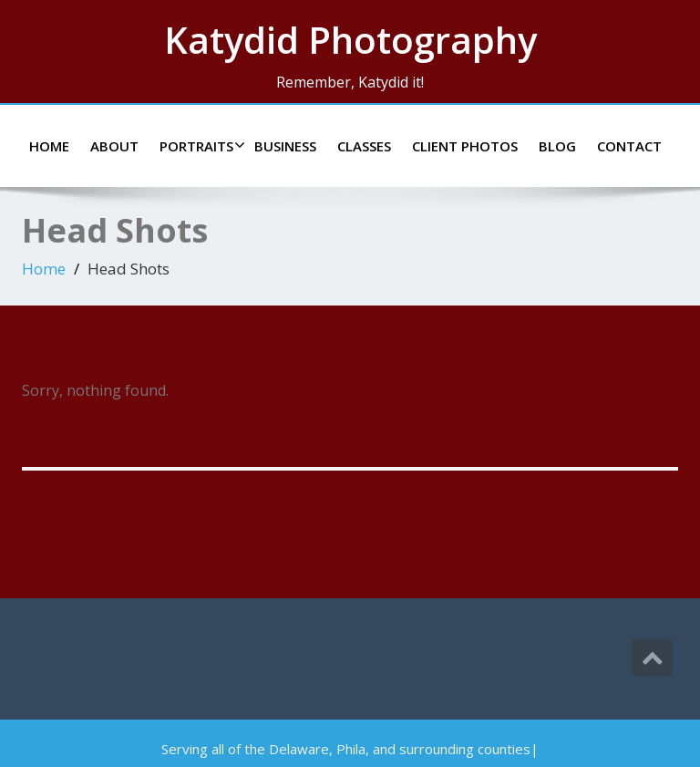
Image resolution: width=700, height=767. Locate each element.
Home (49, 146)
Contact (629, 146)
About (114, 146)
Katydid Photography (350, 40)
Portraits (200, 146)
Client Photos (465, 146)
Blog (557, 146)
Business (285, 146)
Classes (364, 146)
